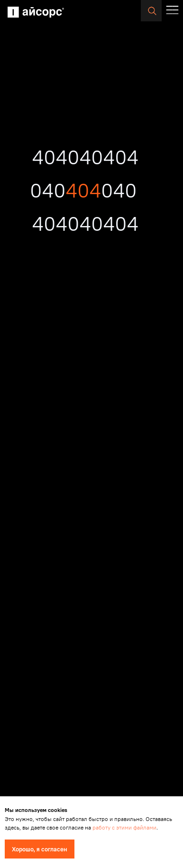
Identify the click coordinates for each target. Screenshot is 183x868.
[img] (36, 12)
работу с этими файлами (124, 827)
